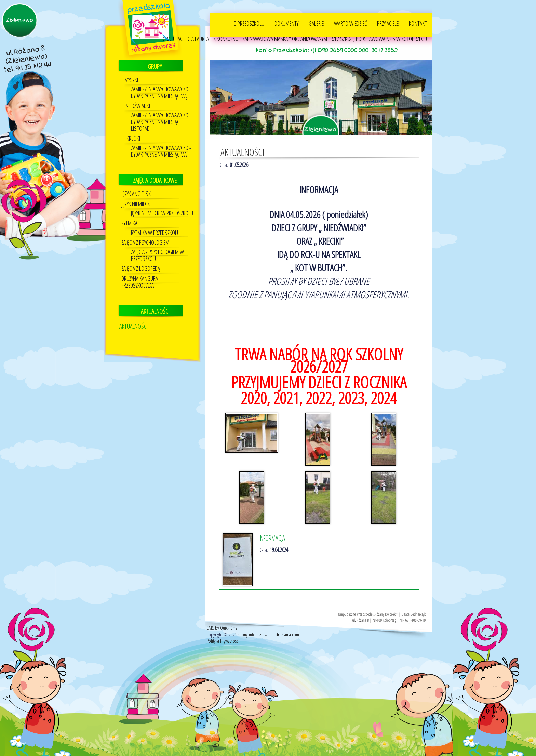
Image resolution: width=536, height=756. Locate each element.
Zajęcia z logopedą (141, 268)
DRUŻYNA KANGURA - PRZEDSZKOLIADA (141, 281)
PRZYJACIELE (388, 23)
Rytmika (129, 223)
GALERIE (316, 23)
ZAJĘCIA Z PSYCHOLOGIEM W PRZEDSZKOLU (157, 255)
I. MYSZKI (130, 79)
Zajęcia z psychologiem (145, 242)
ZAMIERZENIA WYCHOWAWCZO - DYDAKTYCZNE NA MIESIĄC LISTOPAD (161, 121)
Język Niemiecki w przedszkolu (162, 213)
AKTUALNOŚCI (133, 326)
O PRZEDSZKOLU (249, 23)
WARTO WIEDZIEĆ (350, 23)
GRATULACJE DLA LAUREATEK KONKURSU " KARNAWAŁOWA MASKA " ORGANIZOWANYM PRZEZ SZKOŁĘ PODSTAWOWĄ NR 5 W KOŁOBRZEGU (295, 38)
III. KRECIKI (131, 138)
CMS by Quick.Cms (222, 628)
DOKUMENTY (286, 23)
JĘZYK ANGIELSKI (137, 193)
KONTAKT (418, 23)
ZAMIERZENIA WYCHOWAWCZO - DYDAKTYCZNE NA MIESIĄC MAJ (161, 92)
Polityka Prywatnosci (223, 641)
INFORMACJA (272, 538)
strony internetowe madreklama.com (269, 634)
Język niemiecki (136, 204)
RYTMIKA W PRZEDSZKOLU (155, 232)
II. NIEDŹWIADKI (136, 105)
